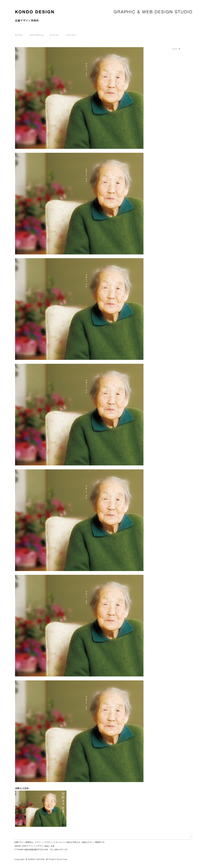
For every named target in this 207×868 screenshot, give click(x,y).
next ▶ (176, 49)
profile (55, 35)
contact (71, 35)
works (19, 35)
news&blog (37, 35)
